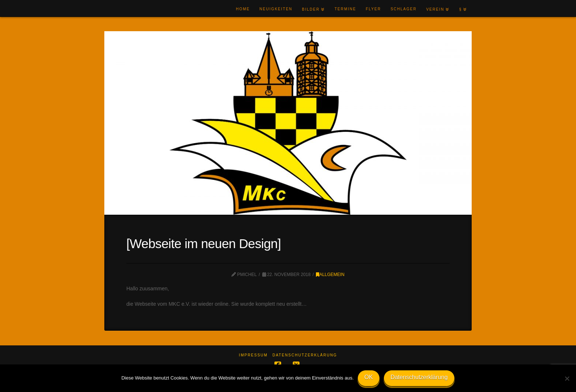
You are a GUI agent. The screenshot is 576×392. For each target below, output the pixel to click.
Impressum (253, 355)
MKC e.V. (127, 9)
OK (369, 377)
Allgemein (330, 275)
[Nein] (567, 378)
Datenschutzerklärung (305, 355)
